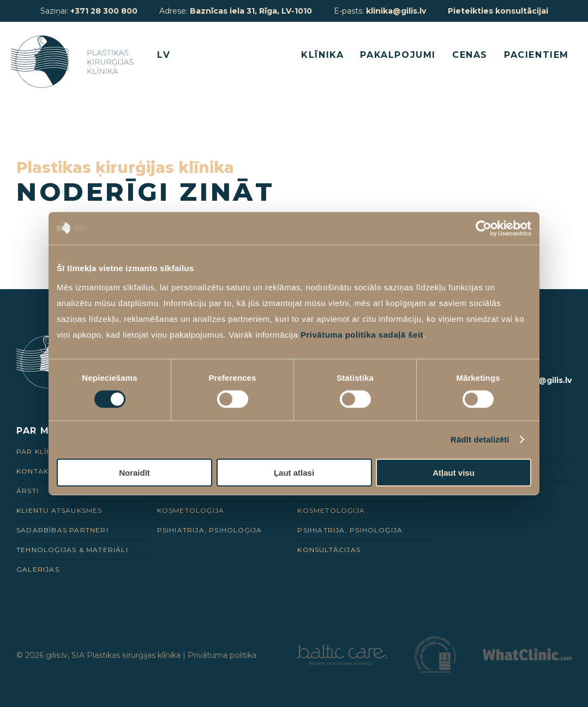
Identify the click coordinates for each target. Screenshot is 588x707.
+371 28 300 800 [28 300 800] (104, 11)
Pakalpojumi (398, 55)
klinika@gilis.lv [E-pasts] (542, 380)
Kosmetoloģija (191, 510)
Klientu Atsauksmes (59, 510)
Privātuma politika (222, 655)
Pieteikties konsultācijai (498, 11)
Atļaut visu (454, 472)
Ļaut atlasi (294, 472)
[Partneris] (342, 662)
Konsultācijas (329, 550)
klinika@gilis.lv (396, 11)
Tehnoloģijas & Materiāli (72, 550)
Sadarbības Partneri (62, 530)
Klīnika (322, 55)
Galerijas (38, 569)
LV (164, 55)
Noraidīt (134, 472)
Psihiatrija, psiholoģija (210, 530)
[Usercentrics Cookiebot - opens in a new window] (484, 229)
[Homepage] (74, 62)
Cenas (470, 55)
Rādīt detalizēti (480, 439)
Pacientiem (536, 55)
